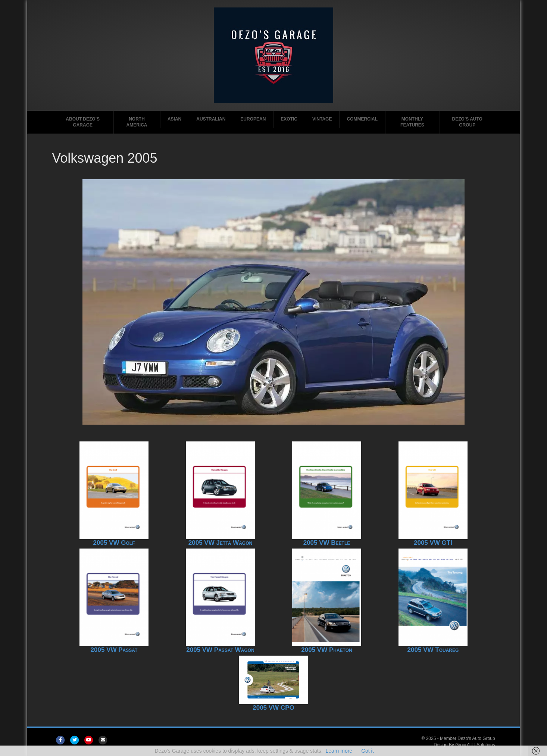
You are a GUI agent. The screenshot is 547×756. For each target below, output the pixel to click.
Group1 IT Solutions (475, 745)
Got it (367, 751)
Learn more (339, 751)
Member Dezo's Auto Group (468, 738)
